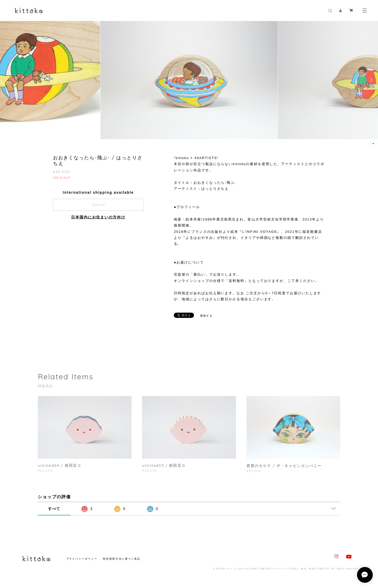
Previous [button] (8, 80)
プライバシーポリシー (82, 559)
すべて (54, 509)
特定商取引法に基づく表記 (122, 559)
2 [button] (373, 144)
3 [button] (377, 144)
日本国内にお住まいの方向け (98, 217)
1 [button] (370, 144)
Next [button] (370, 80)
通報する (206, 316)
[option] (189, 80)
